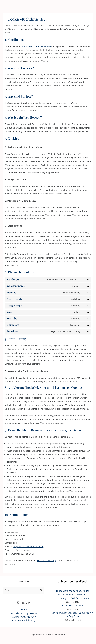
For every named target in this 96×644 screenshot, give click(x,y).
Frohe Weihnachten (72, 605)
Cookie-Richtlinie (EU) (24, 620)
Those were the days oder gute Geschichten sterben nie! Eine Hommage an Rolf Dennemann (72, 594)
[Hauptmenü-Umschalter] (90, 5)
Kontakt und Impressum (24, 613)
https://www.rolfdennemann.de (36, 46)
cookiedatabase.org (46, 561)
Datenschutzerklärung (24, 617)
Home (24, 610)
